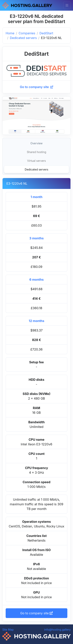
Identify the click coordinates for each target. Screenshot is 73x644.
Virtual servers (36, 161)
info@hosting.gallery (57, 630)
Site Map (8, 630)
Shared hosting (37, 152)
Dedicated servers (23, 38)
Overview (36, 143)
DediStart (46, 33)
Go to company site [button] (36, 613)
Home (10, 33)
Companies (27, 33)
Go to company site (36, 87)
